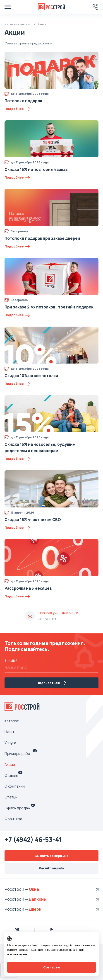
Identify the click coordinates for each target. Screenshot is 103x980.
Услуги (10, 743)
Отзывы (13, 775)
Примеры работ (21, 753)
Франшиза (13, 819)
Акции (10, 764)
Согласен (51, 967)
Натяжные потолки (18, 24)
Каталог (12, 721)
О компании (15, 786)
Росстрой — (17, 889)
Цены (9, 732)
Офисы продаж (20, 808)
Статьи (11, 797)
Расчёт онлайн (51, 868)
